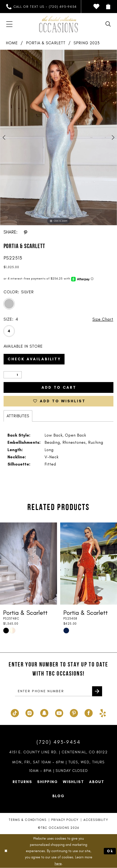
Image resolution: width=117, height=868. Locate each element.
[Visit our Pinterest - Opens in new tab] (74, 712)
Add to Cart (59, 387)
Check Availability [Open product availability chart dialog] (34, 359)
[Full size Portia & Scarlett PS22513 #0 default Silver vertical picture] (58, 137)
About (97, 782)
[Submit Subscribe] (97, 691)
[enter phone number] (58, 691)
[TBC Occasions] (59, 24)
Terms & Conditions (27, 820)
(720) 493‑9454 (58, 742)
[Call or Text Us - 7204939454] (42, 7)
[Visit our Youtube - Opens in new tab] (59, 712)
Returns (22, 782)
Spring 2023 (87, 43)
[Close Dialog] (6, 851)
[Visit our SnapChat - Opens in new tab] (44, 712)
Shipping (48, 782)
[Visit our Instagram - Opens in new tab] (30, 712)
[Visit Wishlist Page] (96, 7)
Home (12, 43)
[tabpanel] (58, 137)
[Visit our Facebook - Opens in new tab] (89, 712)
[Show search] (108, 24)
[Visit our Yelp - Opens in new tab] (103, 712)
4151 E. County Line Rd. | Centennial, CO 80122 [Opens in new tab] (58, 752)
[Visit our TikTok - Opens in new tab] (15, 712)
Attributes (18, 416)
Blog (58, 796)
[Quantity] (13, 375)
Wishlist (74, 782)
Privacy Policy (65, 820)
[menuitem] (42, 7)
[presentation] (28, 563)
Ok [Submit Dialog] (110, 851)
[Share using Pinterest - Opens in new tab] (26, 232)
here (58, 864)
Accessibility (96, 820)
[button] (108, 7)
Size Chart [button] (103, 319)
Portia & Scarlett (46, 43)
